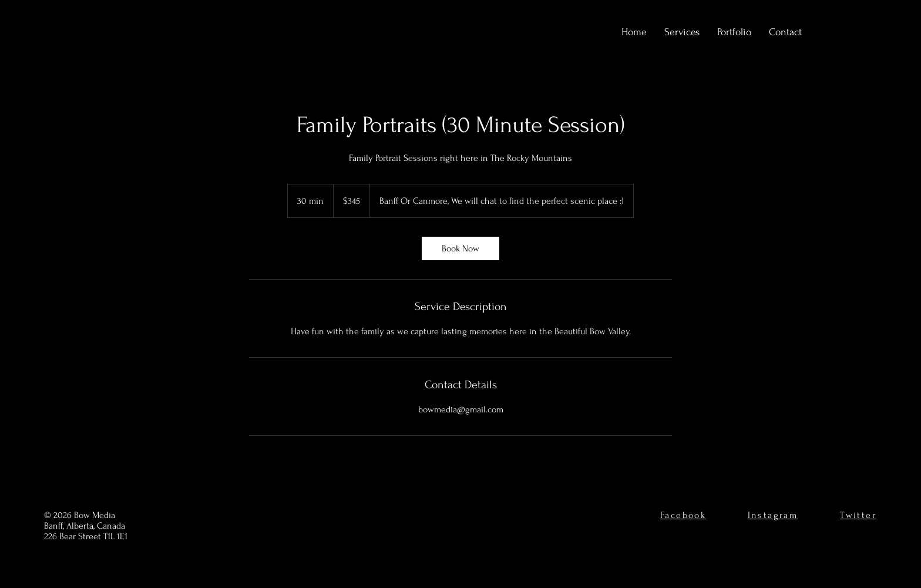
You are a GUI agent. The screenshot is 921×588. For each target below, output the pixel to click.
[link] (460, 248)
